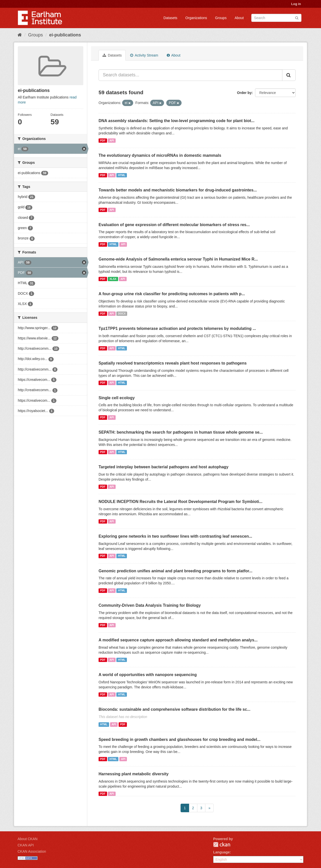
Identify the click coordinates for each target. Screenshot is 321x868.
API (112, 140)
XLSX (113, 279)
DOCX (122, 314)
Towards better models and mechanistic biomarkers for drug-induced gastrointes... (178, 190)
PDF (103, 140)
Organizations (196, 18)
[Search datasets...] (190, 75)
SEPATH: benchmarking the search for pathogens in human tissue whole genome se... (181, 432)
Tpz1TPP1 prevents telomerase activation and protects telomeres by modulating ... (177, 328)
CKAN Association (32, 851)
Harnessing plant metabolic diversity (134, 774)
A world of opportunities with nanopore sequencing (148, 675)
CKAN (222, 845)
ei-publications (65, 35)
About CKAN (27, 839)
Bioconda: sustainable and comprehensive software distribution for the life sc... (174, 709)
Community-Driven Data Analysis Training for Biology (150, 605)
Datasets (170, 18)
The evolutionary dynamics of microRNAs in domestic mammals (160, 155)
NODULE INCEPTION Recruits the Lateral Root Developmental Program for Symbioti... (180, 502)
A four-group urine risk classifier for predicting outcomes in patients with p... (172, 294)
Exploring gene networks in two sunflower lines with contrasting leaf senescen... (175, 536)
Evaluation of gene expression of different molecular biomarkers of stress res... (174, 225)
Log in (296, 4)
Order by (244, 93)
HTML (122, 175)
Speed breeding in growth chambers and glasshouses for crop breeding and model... (179, 739)
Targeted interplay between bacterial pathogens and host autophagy (164, 467)
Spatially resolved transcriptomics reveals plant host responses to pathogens (173, 363)
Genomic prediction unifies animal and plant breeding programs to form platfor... (175, 571)
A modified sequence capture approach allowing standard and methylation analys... (178, 640)
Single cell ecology (117, 398)
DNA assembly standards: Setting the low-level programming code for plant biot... (177, 121)
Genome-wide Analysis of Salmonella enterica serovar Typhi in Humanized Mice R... (178, 259)
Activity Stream (144, 55)
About (239, 18)
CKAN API (26, 845)
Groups (221, 18)
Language (221, 852)
